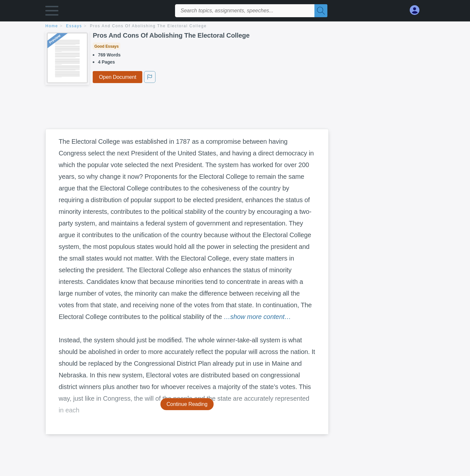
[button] (52, 12)
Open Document (117, 77)
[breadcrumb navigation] (235, 26)
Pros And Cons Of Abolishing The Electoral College (148, 26)
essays (74, 26)
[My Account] (417, 10)
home (52, 26)
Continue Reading (187, 404)
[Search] (321, 11)
